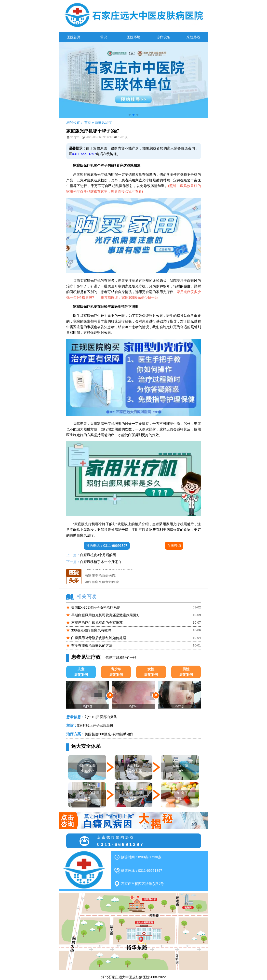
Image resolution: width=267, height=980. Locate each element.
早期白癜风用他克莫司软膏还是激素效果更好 (106, 615)
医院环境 (133, 37)
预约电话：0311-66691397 (107, 546)
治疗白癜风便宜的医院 (102, 582)
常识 (104, 37)
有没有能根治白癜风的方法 (92, 645)
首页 (88, 122)
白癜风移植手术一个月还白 (101, 562)
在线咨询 (174, 546)
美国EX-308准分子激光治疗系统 (96, 607)
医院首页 (74, 37)
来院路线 (193, 37)
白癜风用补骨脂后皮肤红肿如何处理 (99, 638)
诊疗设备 (163, 37)
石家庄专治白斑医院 (100, 576)
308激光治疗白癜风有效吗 (91, 630)
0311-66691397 (84, 154)
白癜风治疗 (103, 122)
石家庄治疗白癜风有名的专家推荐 (97, 623)
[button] (130, 115)
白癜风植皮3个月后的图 (98, 555)
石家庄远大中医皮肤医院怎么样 (109, 569)
